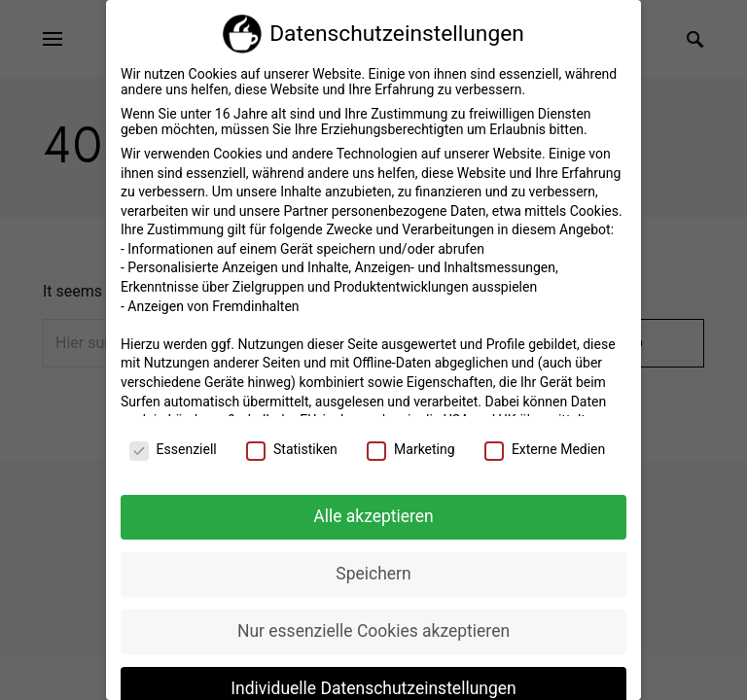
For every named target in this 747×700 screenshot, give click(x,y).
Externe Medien (545, 442)
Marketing (411, 442)
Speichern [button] (373, 567)
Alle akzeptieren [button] (373, 509)
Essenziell (173, 442)
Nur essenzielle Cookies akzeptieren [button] (373, 623)
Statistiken (292, 442)
